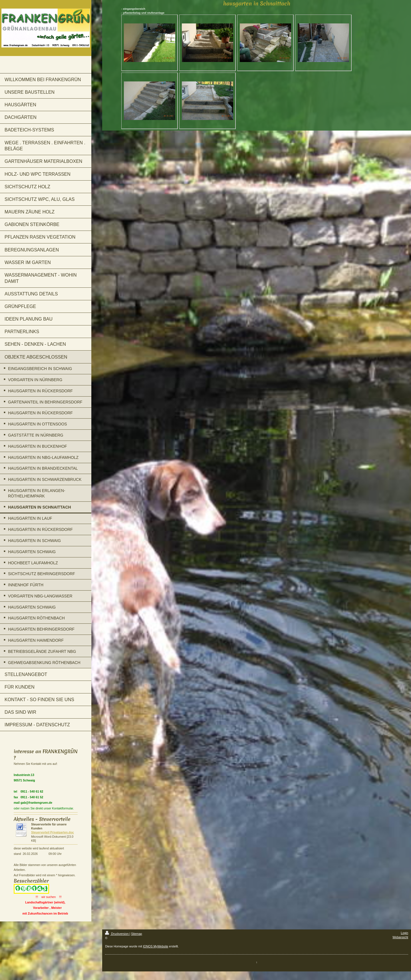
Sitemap (137, 934)
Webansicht (400, 937)
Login (404, 933)
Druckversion (117, 934)
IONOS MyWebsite (156, 946)
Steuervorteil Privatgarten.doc (53, 832)
